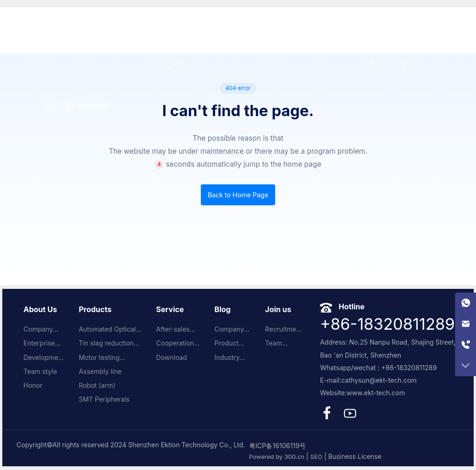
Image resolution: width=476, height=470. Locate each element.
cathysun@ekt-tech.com (379, 380)
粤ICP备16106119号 (278, 446)
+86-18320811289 (387, 324)
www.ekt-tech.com (376, 393)
